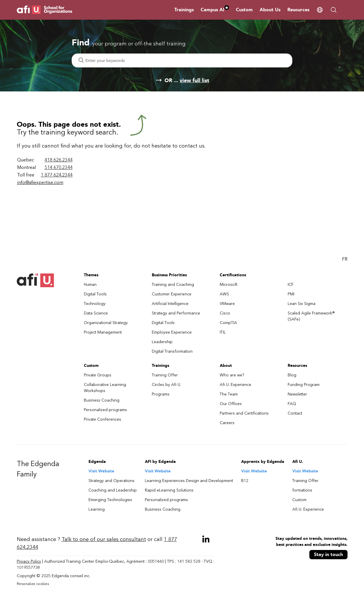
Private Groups (98, 375)
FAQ (292, 404)
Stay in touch (328, 554)
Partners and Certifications (244, 413)
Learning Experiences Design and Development (189, 481)
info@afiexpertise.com (40, 182)
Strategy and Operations (111, 481)
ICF (291, 285)
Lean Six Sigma (302, 304)
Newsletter (297, 394)
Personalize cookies (33, 584)
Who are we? (232, 375)
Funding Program (304, 385)
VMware (227, 304)
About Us (270, 10)
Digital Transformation (172, 351)
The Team (229, 394)
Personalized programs (105, 410)
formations (302, 490)
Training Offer (165, 375)
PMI (291, 294)
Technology (95, 304)
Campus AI (215, 10)
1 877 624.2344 (57, 175)
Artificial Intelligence (170, 304)
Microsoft (229, 285)
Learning (97, 509)
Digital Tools (95, 294)
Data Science (96, 313)
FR (345, 259)
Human (90, 285)
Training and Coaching (173, 285)
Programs (161, 394)
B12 (245, 481)
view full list (194, 80)
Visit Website (101, 471)
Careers (227, 423)
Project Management (103, 332)
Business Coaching (102, 400)
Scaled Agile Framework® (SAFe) (311, 316)
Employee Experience (172, 332)
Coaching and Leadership (113, 490)
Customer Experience (172, 294)
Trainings (184, 10)
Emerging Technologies (110, 500)
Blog (292, 375)
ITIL (223, 332)
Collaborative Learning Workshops (105, 388)
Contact (295, 413)
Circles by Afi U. (166, 385)
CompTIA (228, 323)
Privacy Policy (29, 561)
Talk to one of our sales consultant (104, 539)
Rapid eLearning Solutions (169, 490)
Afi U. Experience (235, 385)
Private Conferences (102, 419)
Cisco (225, 313)
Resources (298, 10)
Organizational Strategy (106, 323)
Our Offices (231, 404)
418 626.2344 (59, 160)
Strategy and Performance (176, 313)
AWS (224, 294)
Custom (244, 10)
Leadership (162, 342)
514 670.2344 (59, 167)
